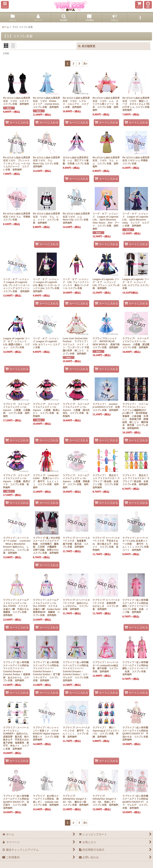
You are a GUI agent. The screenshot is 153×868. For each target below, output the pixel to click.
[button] (5, 5)
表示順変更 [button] (87, 46)
